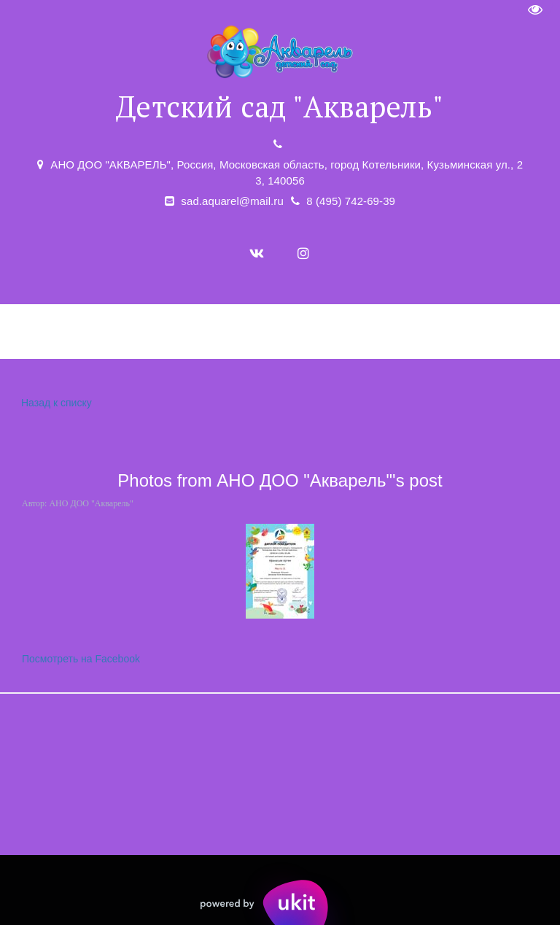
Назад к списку (55, 403)
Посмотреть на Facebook (81, 659)
